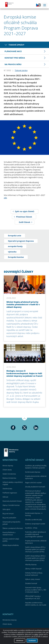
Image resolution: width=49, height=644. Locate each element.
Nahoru (24, 419)
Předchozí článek (24, 217)
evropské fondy (15, 246)
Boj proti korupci (8, 514)
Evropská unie (15, 236)
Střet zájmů (6, 509)
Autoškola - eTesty (31, 528)
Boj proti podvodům (9, 518)
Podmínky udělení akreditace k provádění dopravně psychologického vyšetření (36, 534)
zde (5, 198)
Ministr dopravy (8, 466)
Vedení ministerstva (9, 474)
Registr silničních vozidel (33, 483)
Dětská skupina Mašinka (11, 545)
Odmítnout (20, 641)
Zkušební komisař (31, 583)
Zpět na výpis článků (25, 211)
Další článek (25, 222)
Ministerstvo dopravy (9, 4)
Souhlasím (32, 641)
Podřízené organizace (10, 493)
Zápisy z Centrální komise (11, 505)
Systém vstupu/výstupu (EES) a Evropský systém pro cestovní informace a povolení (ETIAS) (35, 549)
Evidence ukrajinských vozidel (35, 524)
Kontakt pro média (15, 58)
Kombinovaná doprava (33, 472)
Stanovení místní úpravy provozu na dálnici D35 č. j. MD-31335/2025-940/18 (36, 590)
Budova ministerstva (9, 478)
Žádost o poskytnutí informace (13, 528)
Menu (45, 5)
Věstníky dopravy (31, 565)
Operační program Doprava (21, 241)
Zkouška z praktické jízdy (33, 520)
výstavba (12, 252)
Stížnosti (5, 497)
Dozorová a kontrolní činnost (12, 501)
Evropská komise (16, 257)
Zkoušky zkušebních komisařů (35, 487)
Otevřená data (7, 489)
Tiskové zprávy (16, 45)
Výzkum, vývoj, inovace (33, 579)
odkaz (36, 634)
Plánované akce (13, 51)
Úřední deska (7, 470)
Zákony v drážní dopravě (33, 569)
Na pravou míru (13, 64)
